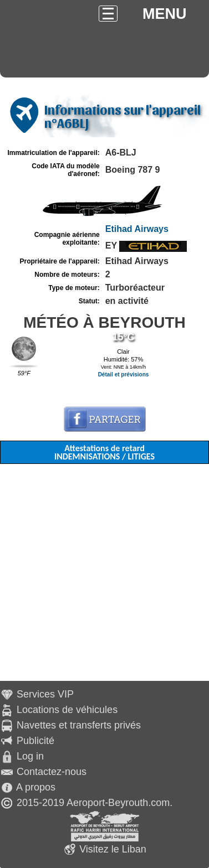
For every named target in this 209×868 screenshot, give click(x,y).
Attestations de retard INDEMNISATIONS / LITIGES (105, 452)
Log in (30, 756)
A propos (36, 787)
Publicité (35, 741)
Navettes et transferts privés (79, 725)
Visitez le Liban (113, 849)
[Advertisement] (105, 577)
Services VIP (45, 694)
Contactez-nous (52, 772)
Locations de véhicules (67, 710)
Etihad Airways (137, 229)
